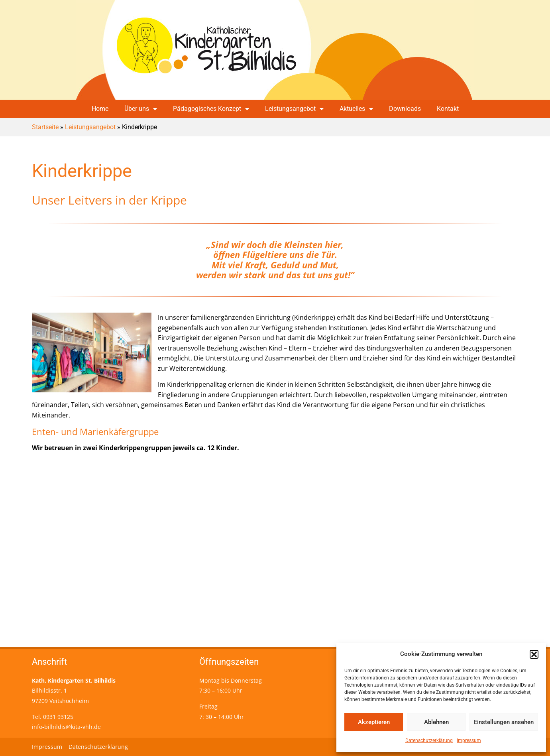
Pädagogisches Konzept (211, 109)
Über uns (141, 109)
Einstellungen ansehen (504, 722)
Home (100, 109)
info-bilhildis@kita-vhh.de (66, 727)
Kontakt (448, 109)
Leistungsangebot (294, 109)
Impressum (469, 740)
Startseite (45, 127)
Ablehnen (436, 722)
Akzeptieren (374, 722)
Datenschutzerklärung (429, 740)
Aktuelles (356, 109)
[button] (534, 654)
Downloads (405, 109)
